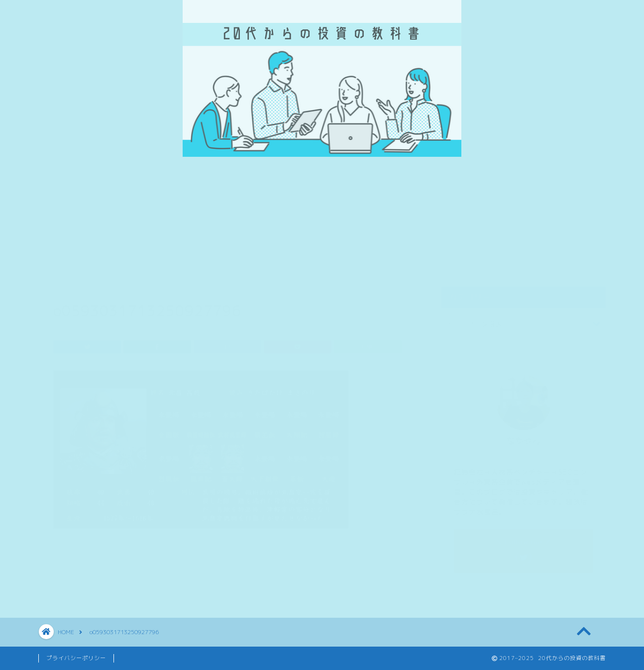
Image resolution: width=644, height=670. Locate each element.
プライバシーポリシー (76, 658)
